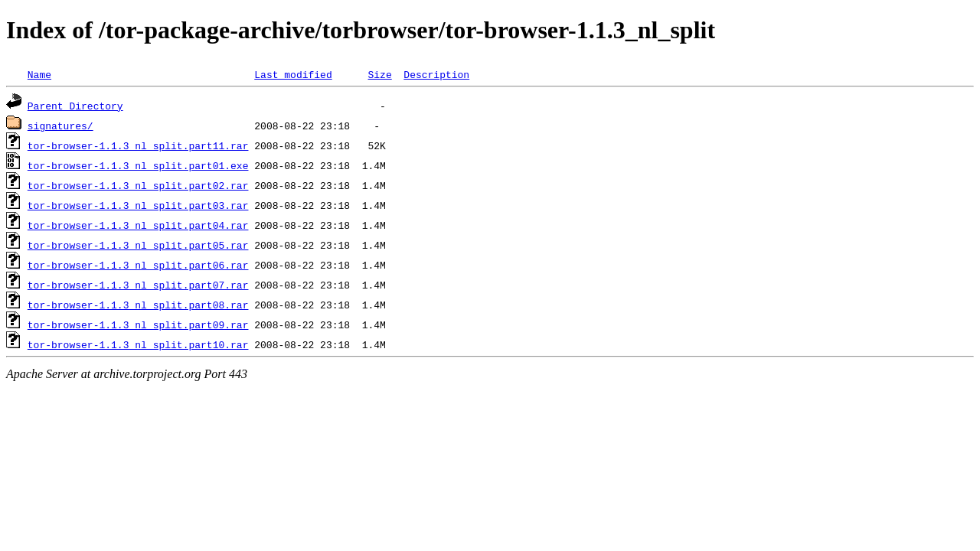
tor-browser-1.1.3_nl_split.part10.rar (138, 344)
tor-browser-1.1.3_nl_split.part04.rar (138, 225)
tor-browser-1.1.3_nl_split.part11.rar (138, 145)
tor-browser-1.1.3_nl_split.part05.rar (138, 245)
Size (379, 74)
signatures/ (60, 126)
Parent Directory (75, 106)
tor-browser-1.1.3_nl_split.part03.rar (138, 205)
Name (39, 74)
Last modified (293, 74)
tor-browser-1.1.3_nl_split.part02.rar (138, 185)
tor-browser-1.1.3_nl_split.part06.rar (138, 265)
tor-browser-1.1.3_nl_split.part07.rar (138, 285)
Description (436, 74)
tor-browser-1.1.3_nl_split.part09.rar (138, 324)
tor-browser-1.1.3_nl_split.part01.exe (138, 165)
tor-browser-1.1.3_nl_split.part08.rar (138, 305)
